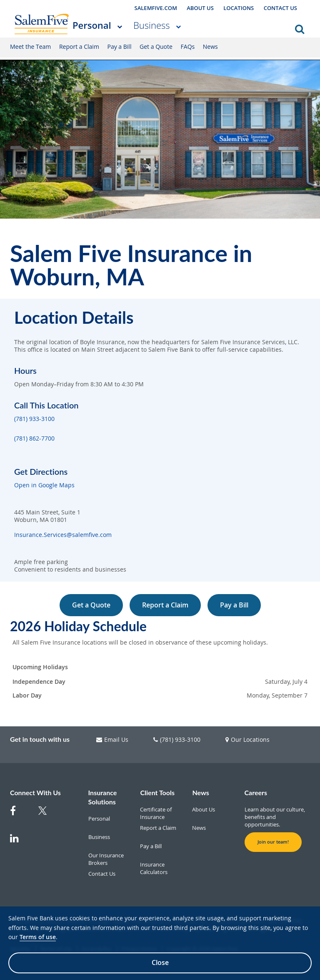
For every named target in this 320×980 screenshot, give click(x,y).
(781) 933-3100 (34, 419)
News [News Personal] (210, 47)
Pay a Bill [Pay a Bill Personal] (120, 47)
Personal (92, 25)
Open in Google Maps (44, 485)
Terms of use (38, 937)
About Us (204, 809)
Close (160, 962)
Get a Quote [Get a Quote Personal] (156, 47)
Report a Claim (165, 605)
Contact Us (102, 874)
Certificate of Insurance (156, 813)
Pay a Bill (234, 605)
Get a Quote (91, 605)
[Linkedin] (19, 842)
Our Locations (247, 740)
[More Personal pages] (120, 26)
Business (152, 25)
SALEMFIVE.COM (156, 8)
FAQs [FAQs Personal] (188, 47)
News (199, 828)
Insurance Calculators (154, 868)
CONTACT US (280, 8)
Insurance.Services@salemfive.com (63, 535)
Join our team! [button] (273, 842)
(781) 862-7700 (34, 438)
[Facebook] (19, 815)
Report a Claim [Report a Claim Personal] (79, 47)
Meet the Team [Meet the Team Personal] (30, 47)
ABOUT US (200, 8)
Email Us (112, 740)
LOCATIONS (239, 8)
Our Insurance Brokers (106, 859)
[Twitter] (47, 816)
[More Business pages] (178, 26)
